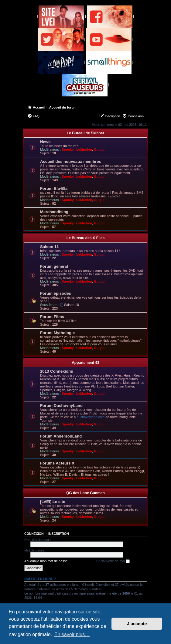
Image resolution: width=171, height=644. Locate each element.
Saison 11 (50, 247)
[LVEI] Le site (53, 502)
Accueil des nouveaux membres (71, 161)
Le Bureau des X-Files (85, 238)
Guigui (99, 149)
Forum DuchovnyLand (61, 406)
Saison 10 (70, 305)
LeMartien (84, 149)
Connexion (34, 534)
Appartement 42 (85, 363)
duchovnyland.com (91, 417)
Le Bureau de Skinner (85, 133)
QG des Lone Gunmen (85, 493)
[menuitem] (33, 116)
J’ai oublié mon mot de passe (46, 561)
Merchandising (54, 212)
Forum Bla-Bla (54, 188)
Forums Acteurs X (57, 463)
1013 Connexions (56, 371)
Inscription (59, 534)
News (45, 142)
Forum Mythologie (57, 333)
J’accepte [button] (137, 624)
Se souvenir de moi (113, 561)
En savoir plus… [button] (72, 634)
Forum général (54, 266)
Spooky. (68, 149)
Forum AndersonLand (61, 436)
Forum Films (52, 317)
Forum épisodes (56, 293)
